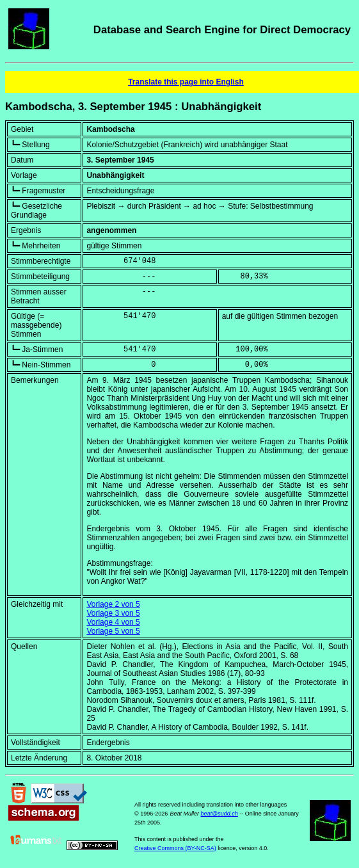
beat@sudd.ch (219, 814)
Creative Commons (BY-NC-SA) (175, 848)
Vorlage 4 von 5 (113, 622)
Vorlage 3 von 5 (113, 613)
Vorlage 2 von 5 (113, 604)
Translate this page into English (186, 82)
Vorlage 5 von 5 (113, 631)
